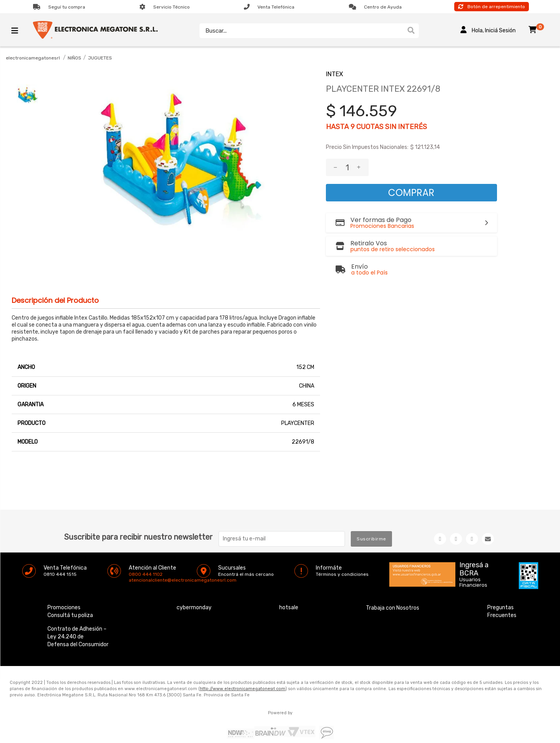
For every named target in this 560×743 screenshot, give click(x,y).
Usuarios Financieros (473, 582)
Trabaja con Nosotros (393, 608)
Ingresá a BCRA (474, 568)
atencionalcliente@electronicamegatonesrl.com (135, 580)
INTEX (334, 74)
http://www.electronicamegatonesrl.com (243, 689)
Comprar (411, 193)
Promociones (64, 608)
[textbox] (301, 31)
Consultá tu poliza (70, 615)
